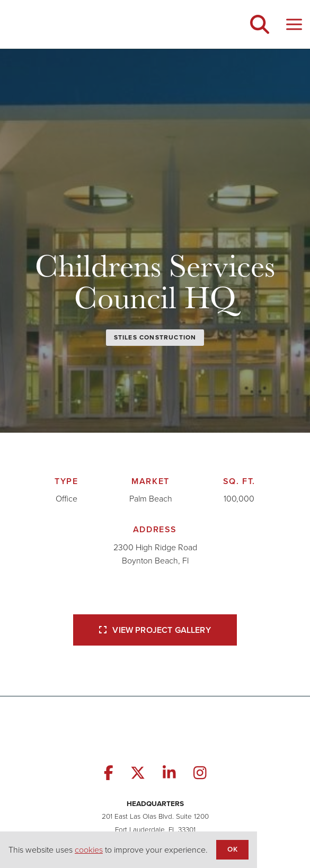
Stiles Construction (155, 337)
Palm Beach (151, 499)
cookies (89, 850)
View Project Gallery (155, 630)
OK (232, 849)
